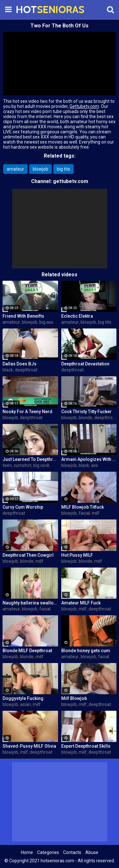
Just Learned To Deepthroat (30, 459)
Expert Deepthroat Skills (86, 746)
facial (84, 513)
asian (25, 704)
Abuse (92, 852)
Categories (48, 852)
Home (27, 852)
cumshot (23, 465)
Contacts (72, 852)
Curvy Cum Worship (23, 507)
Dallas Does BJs (20, 364)
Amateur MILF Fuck (81, 603)
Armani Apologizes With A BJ (89, 459)
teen (7, 465)
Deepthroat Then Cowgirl (28, 555)
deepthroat (26, 370)
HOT (32, 9)
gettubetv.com (71, 181)
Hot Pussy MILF (77, 555)
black (8, 370)
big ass (46, 322)
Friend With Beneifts (23, 316)
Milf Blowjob (74, 698)
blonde (86, 418)
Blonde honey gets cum (86, 651)
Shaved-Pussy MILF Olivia (29, 746)
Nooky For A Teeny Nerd (27, 412)
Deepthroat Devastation (85, 364)
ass (95, 465)
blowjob (40, 169)
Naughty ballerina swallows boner (30, 603)
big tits (63, 169)
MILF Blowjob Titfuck (83, 507)
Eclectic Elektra (77, 316)
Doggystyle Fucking (23, 698)
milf (96, 513)
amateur (15, 169)
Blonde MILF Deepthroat (27, 651)
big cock (41, 465)
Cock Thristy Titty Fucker (86, 412)
